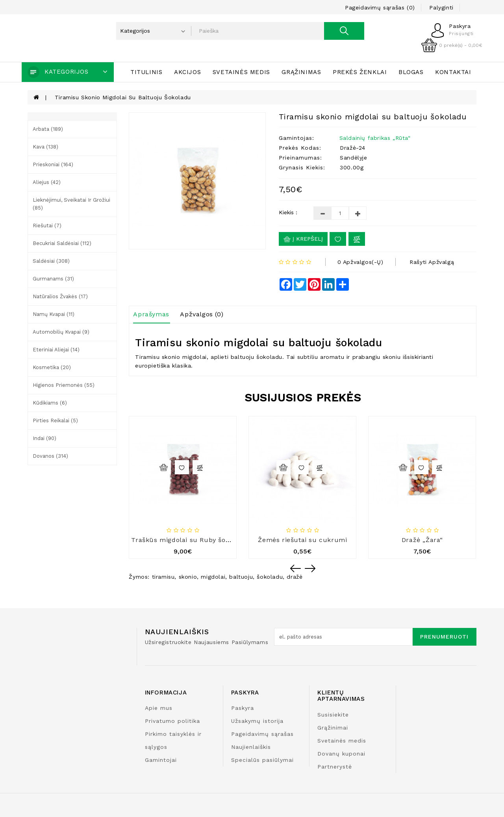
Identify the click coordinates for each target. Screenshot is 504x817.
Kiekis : (288, 212)
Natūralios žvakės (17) (60, 296)
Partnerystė (335, 767)
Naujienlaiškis (251, 747)
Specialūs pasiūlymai (262, 760)
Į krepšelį (303, 239)
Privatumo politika (172, 721)
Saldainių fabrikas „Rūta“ (375, 138)
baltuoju (241, 577)
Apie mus (159, 708)
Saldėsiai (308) (51, 261)
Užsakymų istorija (257, 721)
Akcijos (187, 72)
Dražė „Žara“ (422, 540)
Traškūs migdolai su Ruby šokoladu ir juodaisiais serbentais (229, 540)
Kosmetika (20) (52, 367)
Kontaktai (453, 72)
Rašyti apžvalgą (432, 262)
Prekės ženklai (360, 72)
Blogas (411, 72)
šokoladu (270, 577)
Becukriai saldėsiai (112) (62, 243)
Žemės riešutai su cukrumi (302, 540)
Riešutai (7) (47, 226)
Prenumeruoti (444, 637)
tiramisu (163, 577)
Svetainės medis (241, 72)
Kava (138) (45, 147)
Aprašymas (151, 314)
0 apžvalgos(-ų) (360, 262)
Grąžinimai (333, 728)
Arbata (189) (48, 129)
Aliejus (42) (47, 182)
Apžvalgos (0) (202, 314)
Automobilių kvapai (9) (61, 332)
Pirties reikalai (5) (55, 421)
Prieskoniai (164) (53, 164)
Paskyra (243, 708)
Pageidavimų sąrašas (262, 734)
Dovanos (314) (50, 456)
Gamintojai (161, 760)
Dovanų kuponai (341, 754)
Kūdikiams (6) (50, 403)
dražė (295, 577)
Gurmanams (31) (53, 279)
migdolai (213, 577)
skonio (188, 577)
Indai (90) (44, 438)
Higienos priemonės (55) (64, 385)
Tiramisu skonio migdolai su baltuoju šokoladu (123, 97)
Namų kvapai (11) (54, 314)
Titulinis (146, 72)
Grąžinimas (301, 72)
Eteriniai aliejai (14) (56, 350)
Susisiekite (333, 715)
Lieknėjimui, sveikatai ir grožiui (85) (71, 204)
